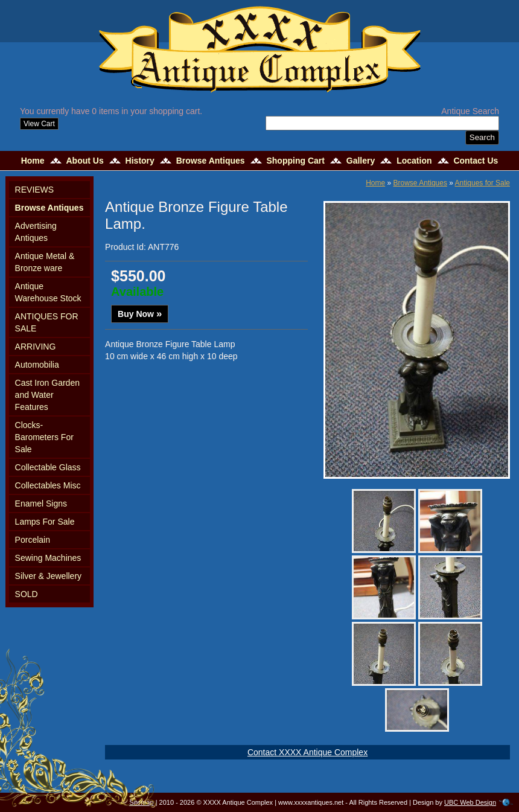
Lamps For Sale (45, 522)
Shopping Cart (295, 161)
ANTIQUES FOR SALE (47, 322)
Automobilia (37, 365)
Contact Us (476, 161)
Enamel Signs (41, 504)
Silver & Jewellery (48, 576)
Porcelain (33, 540)
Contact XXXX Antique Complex (307, 752)
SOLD (27, 594)
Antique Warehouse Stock (48, 292)
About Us (84, 161)
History (140, 161)
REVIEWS (35, 190)
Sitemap (141, 802)
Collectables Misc (48, 485)
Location (414, 161)
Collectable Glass (48, 467)
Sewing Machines (48, 558)
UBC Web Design (470, 802)
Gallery (361, 161)
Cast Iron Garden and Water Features (47, 395)
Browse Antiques (211, 161)
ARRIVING (36, 347)
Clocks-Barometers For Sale (44, 437)
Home (33, 161)
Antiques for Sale (482, 183)
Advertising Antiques (36, 232)
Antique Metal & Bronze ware (45, 262)
